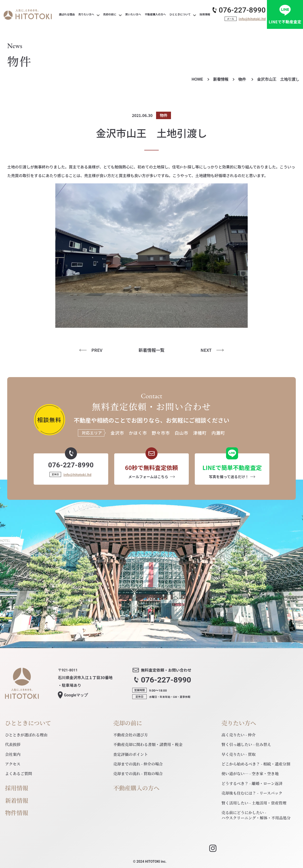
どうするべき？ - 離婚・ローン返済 (252, 783)
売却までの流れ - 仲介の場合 (138, 764)
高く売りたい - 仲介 (239, 735)
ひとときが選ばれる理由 (26, 735)
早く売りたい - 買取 (239, 754)
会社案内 (13, 754)
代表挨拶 (13, 744)
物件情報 (17, 813)
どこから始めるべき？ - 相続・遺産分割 (256, 764)
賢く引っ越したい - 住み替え (246, 744)
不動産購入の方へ (136, 788)
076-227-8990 (242, 10)
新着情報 (221, 79)
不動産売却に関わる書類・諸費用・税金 (148, 744)
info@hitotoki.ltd (252, 19)
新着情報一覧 (151, 350)
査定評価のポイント (131, 754)
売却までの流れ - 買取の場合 (138, 774)
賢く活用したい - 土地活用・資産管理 (254, 803)
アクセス (13, 764)
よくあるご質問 (19, 774)
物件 (243, 79)
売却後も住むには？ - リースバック (252, 793)
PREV (97, 350)
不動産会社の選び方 (131, 735)
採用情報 (17, 788)
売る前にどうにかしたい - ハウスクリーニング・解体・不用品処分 (256, 815)
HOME (197, 79)
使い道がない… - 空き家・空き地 (250, 774)
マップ (76, 695)
